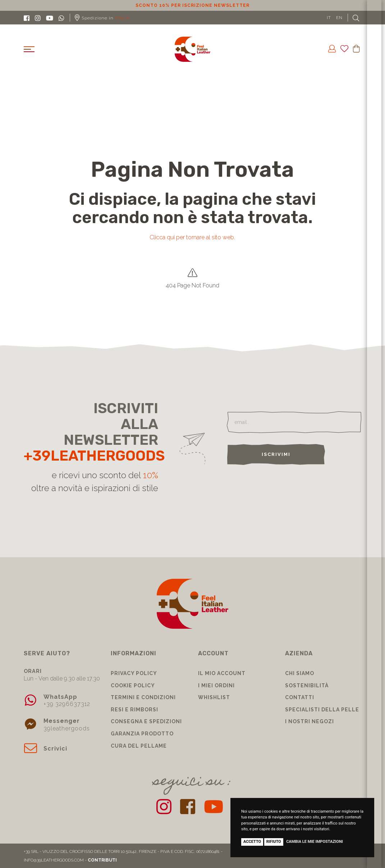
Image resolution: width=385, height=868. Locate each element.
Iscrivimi (276, 454)
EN (339, 18)
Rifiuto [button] (274, 842)
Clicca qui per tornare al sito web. (192, 237)
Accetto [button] (252, 842)
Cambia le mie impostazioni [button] (315, 842)
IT (329, 18)
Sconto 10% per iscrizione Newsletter (192, 5)
